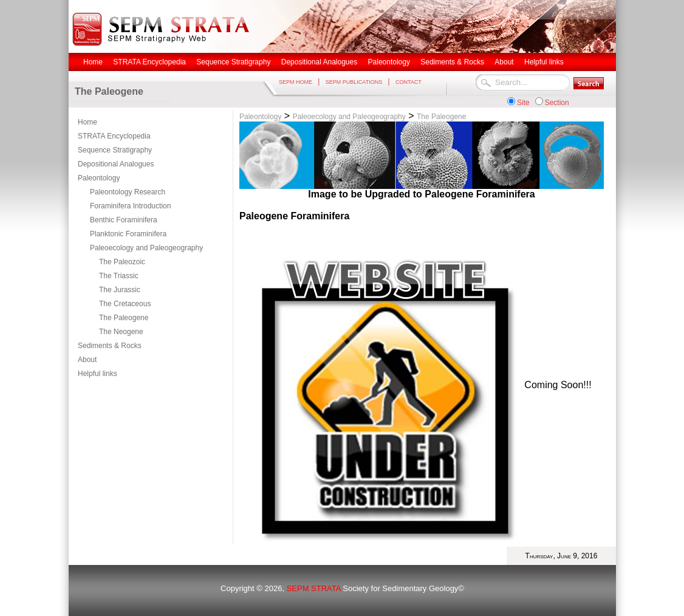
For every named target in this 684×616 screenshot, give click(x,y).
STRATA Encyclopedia (114, 136)
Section (557, 103)
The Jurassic (120, 290)
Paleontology (99, 178)
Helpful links (97, 374)
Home (87, 122)
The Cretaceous (125, 304)
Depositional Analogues (116, 164)
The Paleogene (124, 318)
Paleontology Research (128, 192)
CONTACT (409, 82)
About (87, 360)
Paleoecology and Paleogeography (146, 248)
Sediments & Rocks (110, 346)
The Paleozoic (122, 262)
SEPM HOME (296, 82)
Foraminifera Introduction (130, 206)
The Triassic (119, 276)
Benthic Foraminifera (124, 220)
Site (523, 103)
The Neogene (121, 332)
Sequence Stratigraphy (115, 150)
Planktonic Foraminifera (128, 234)
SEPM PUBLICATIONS (354, 82)
